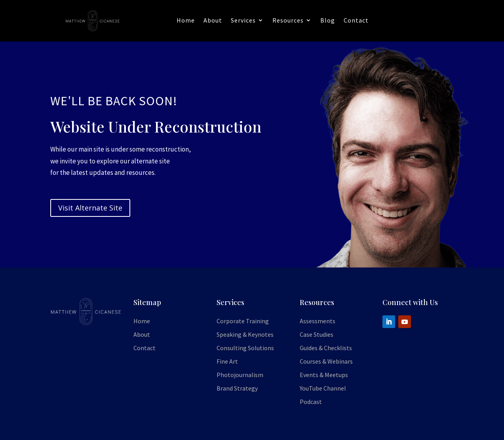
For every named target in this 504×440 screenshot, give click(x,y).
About (213, 20)
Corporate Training (243, 321)
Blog (328, 20)
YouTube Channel (323, 388)
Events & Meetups (324, 375)
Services (243, 20)
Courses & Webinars (326, 361)
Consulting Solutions (245, 348)
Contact (356, 20)
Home (186, 20)
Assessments (318, 321)
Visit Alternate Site (90, 208)
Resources (288, 20)
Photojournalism (240, 375)
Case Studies (317, 334)
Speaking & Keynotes (245, 334)
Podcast (311, 402)
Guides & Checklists (326, 348)
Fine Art (227, 361)
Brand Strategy (237, 388)
